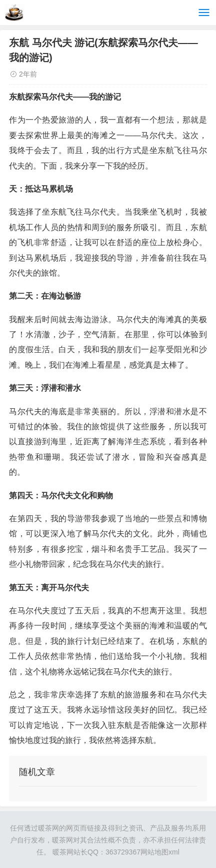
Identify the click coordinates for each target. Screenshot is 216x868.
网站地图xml (160, 852)
